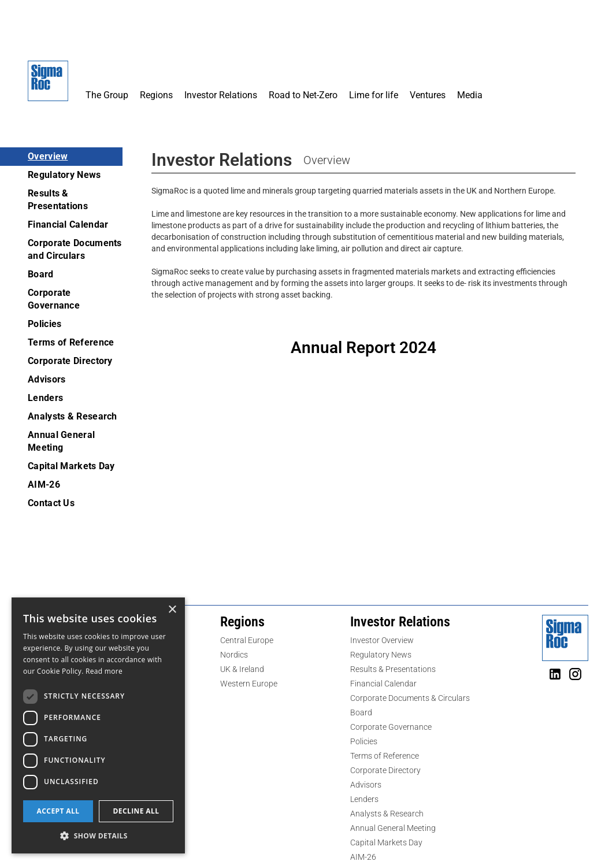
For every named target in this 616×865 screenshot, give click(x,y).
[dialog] (98, 725)
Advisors (47, 379)
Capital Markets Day (71, 466)
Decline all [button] (136, 811)
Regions (156, 95)
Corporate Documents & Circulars (410, 698)
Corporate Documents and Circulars (75, 249)
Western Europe (249, 684)
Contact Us (51, 503)
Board (41, 274)
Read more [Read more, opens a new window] (104, 671)
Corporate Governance (54, 299)
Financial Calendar (68, 224)
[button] (107, 56)
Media (470, 95)
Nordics (234, 655)
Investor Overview (382, 640)
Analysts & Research (73, 416)
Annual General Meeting (61, 441)
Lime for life (374, 95)
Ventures (428, 95)
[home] (48, 87)
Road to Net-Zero (303, 95)
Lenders (45, 398)
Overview (48, 156)
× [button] (172, 610)
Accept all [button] (58, 811)
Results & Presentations (58, 200)
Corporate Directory (70, 361)
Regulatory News (64, 175)
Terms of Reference (71, 342)
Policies (44, 324)
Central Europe (247, 640)
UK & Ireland (242, 669)
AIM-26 (44, 485)
